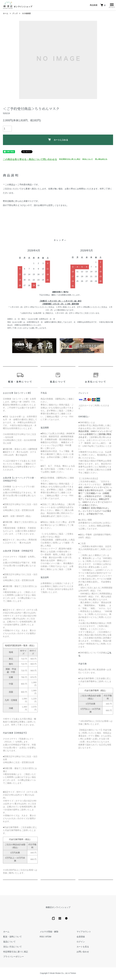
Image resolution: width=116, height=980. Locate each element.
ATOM (48, 937)
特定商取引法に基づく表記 (70, 160)
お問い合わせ (82, 952)
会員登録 (80, 937)
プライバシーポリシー (13, 957)
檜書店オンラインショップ (58, 908)
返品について (88, 160)
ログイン (80, 942)
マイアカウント (84, 932)
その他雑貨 (26, 14)
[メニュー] (112, 5)
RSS (42, 937)
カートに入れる (58, 140)
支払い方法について (12, 947)
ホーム (6, 14)
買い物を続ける (101, 160)
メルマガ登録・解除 (49, 932)
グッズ (15, 14)
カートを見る (82, 947)
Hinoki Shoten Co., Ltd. (59, 974)
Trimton (73, 974)
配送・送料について (12, 937)
